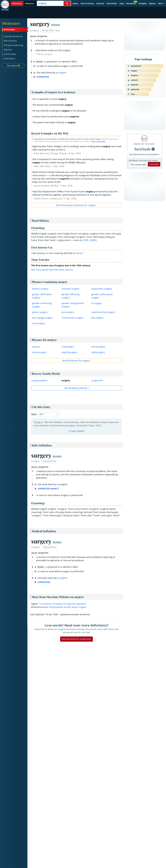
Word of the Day (87, 3)
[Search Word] (67, 3)
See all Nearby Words (76, 388)
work (93, 240)
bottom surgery (40, 289)
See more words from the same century (52, 270)
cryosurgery (68, 347)
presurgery (68, 312)
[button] (161, 4)
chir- (86, 240)
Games (75, 3)
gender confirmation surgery (102, 296)
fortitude (143, 149)
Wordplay (143, 3)
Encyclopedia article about (68, 607)
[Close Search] (61, 3)
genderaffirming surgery (71, 296)
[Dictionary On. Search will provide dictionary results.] (23, 3)
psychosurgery (69, 352)
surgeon (62, 73)
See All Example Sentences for (76, 205)
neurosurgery (39, 352)
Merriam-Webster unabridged (76, 639)
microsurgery (98, 347)
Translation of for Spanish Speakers (63, 604)
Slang (122, 3)
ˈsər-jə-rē (48, 30)
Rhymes (152, 3)
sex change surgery (42, 318)
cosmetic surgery (71, 289)
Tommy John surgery (73, 318)
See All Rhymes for (76, 361)
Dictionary (11, 23)
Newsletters (131, 3)
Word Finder (112, 3)
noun (56, 24)
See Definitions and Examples (144, 154)
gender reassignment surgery (73, 305)
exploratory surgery (102, 289)
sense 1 (80, 253)
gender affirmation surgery (42, 296)
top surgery (97, 318)
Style (34, 414)
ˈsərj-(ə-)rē (50, 461)
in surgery (96, 303)
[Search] (54, 3)
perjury (36, 347)
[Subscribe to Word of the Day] (138, 164)
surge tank (97, 380)
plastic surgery (40, 312)
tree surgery (39, 323)
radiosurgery (98, 352)
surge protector (39, 380)
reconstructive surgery (103, 312)
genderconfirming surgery (42, 305)
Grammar (100, 3)
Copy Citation (76, 431)
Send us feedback (98, 141)
